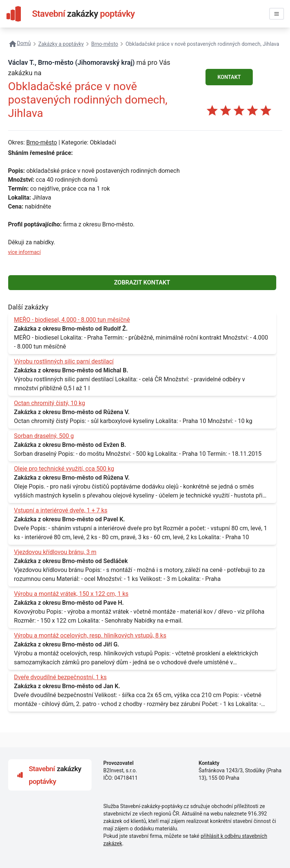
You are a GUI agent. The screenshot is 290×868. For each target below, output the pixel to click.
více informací (25, 252)
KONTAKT (229, 77)
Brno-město (42, 142)
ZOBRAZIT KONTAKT (142, 282)
